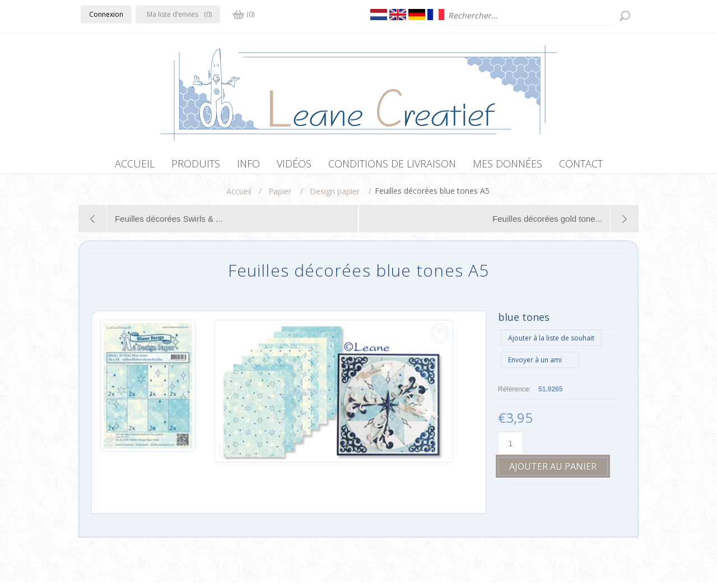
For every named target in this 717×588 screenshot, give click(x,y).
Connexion (106, 14)
